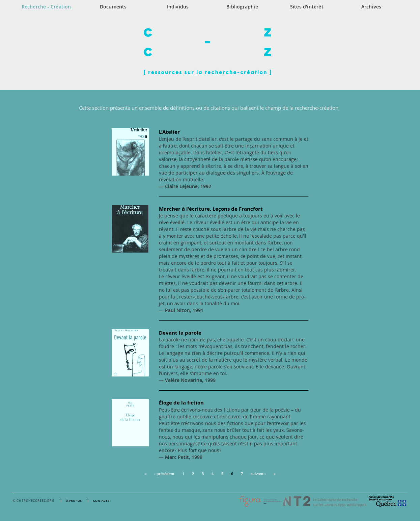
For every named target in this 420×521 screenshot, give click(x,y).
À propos (74, 501)
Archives (371, 7)
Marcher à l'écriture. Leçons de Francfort (211, 209)
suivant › (258, 474)
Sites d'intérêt (307, 7)
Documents (113, 7)
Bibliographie (242, 7)
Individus (178, 7)
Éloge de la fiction (181, 403)
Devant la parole (180, 333)
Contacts (101, 501)
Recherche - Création (46, 7)
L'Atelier (169, 132)
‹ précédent (164, 474)
